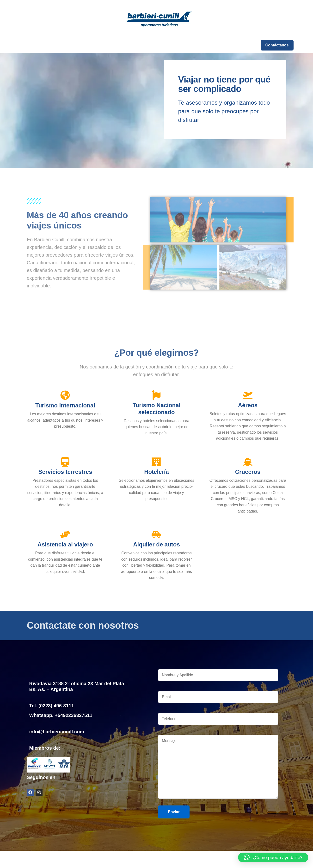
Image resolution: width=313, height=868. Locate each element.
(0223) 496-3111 (56, 706)
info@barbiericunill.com (57, 732)
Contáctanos (277, 45)
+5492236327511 (74, 715)
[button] (273, 857)
